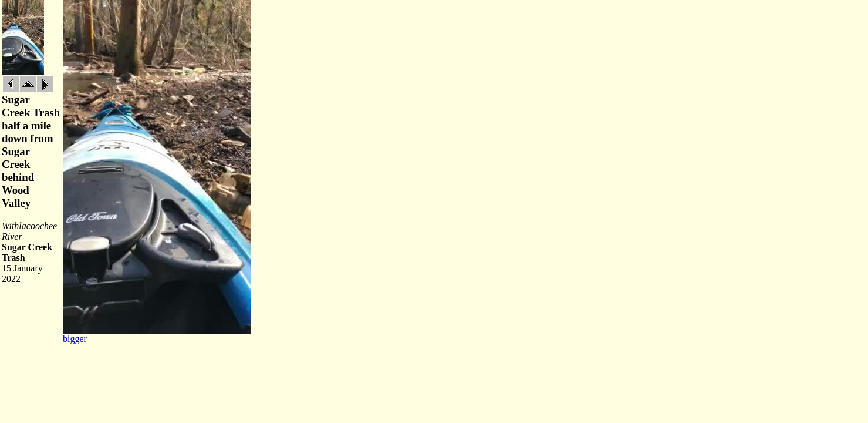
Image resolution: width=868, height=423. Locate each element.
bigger (75, 339)
